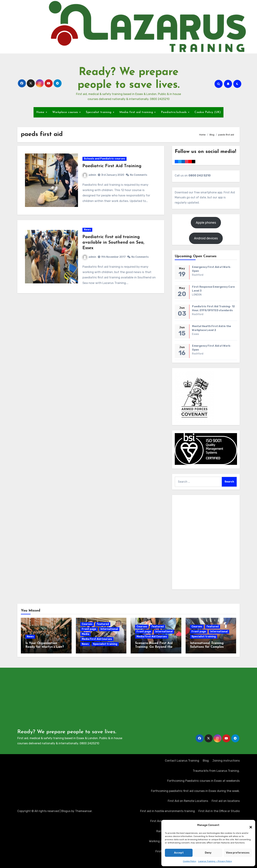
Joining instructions (226, 761)
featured (103, 624)
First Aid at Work (161, 821)
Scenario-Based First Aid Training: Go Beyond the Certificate (154, 647)
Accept (179, 853)
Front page (89, 629)
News (88, 231)
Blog (206, 761)
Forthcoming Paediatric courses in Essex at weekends (203, 781)
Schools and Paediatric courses (105, 159)
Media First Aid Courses (97, 639)
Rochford (198, 275)
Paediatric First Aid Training (112, 166)
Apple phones (206, 223)
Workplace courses (66, 112)
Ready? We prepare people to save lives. (67, 732)
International (109, 629)
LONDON (197, 295)
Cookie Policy (190, 861)
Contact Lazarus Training (182, 761)
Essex (196, 334)
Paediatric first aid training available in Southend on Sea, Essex (114, 243)
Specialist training (99, 112)
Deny (208, 853)
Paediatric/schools (174, 112)
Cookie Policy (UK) (208, 112)
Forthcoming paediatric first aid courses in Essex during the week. (195, 791)
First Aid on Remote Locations (188, 801)
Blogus (66, 811)
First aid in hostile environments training (167, 811)
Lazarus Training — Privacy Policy (215, 861)
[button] (249, 825)
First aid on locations (226, 801)
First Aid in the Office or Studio (219, 811)
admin (90, 175)
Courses (87, 624)
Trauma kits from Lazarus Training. (216, 771)
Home (41, 112)
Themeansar (83, 811)
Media (85, 634)
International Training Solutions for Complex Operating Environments (209, 647)
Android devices (206, 238)
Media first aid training (137, 112)
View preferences (238, 853)
